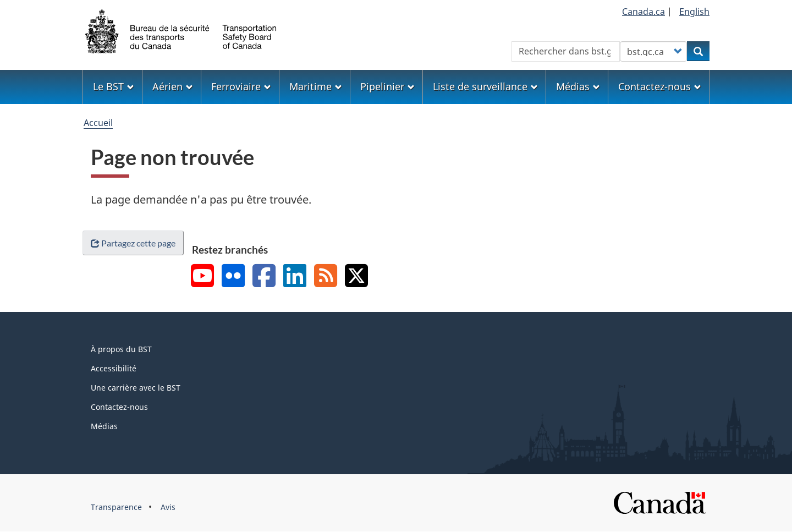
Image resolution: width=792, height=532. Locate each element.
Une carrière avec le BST (136, 388)
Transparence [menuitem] (116, 507)
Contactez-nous (119, 407)
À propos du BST (121, 349)
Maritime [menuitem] (316, 86)
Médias (104, 426)
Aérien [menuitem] (173, 86)
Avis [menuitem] (168, 507)
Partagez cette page (133, 243)
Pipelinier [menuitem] (387, 86)
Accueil (98, 123)
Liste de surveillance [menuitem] (485, 86)
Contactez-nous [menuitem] (660, 86)
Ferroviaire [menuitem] (241, 86)
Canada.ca (643, 12)
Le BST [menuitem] (114, 86)
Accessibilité (114, 368)
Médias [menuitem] (578, 86)
